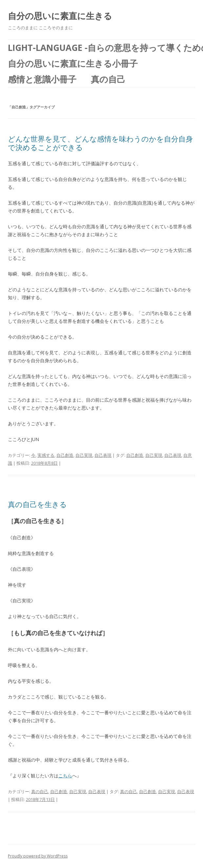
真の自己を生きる (37, 504)
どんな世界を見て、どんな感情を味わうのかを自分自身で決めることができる (100, 143)
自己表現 (103, 455)
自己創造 (65, 455)
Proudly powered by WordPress (38, 856)
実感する (46, 455)
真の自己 (40, 791)
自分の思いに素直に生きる (60, 16)
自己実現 (84, 455)
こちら (65, 776)
